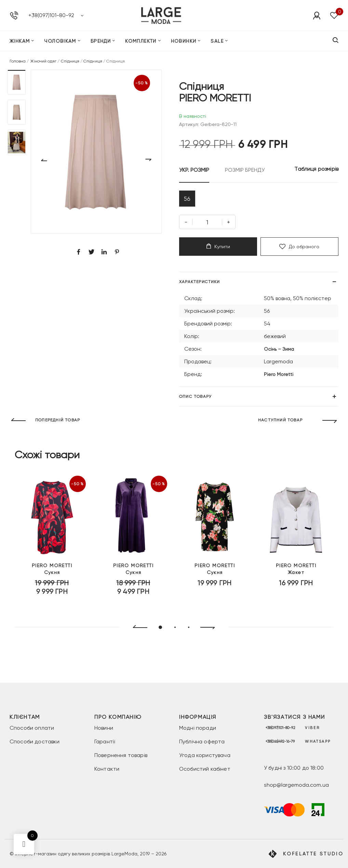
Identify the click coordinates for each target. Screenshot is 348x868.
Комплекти (141, 42)
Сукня (52, 577)
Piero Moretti (279, 377)
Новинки (184, 42)
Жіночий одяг (43, 61)
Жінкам (20, 42)
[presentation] (137, 630)
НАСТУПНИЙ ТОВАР (280, 423)
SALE (217, 42)
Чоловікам (60, 42)
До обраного (299, 249)
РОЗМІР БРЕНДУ (245, 170)
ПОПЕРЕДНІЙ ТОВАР (58, 423)
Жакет (296, 577)
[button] (17, 82)
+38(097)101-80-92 (51, 16)
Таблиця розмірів (316, 169)
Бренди (101, 42)
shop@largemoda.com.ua (296, 785)
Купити (218, 249)
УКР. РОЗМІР (194, 170)
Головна (18, 61)
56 (188, 200)
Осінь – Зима (279, 351)
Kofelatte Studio (313, 854)
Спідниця (70, 61)
